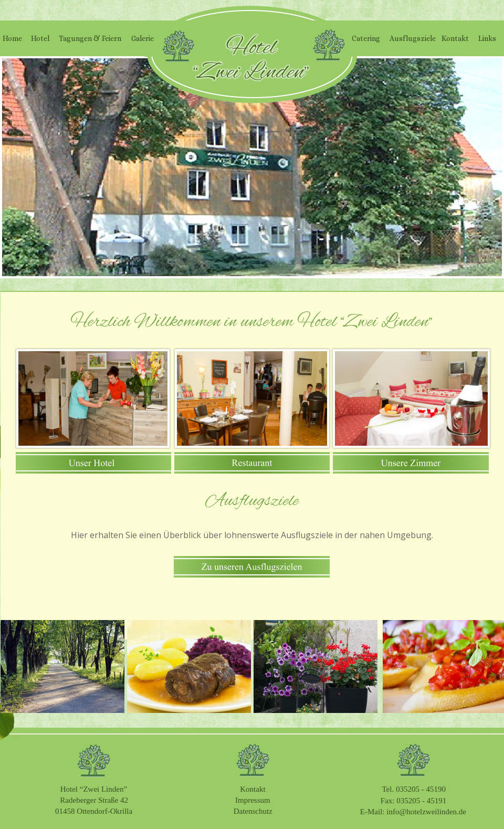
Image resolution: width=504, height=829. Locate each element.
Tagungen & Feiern (90, 38)
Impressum (253, 800)
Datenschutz (253, 811)
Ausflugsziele (413, 38)
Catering (366, 38)
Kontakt (253, 789)
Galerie (143, 38)
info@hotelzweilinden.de (426, 812)
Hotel (40, 38)
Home (12, 38)
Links (487, 38)
